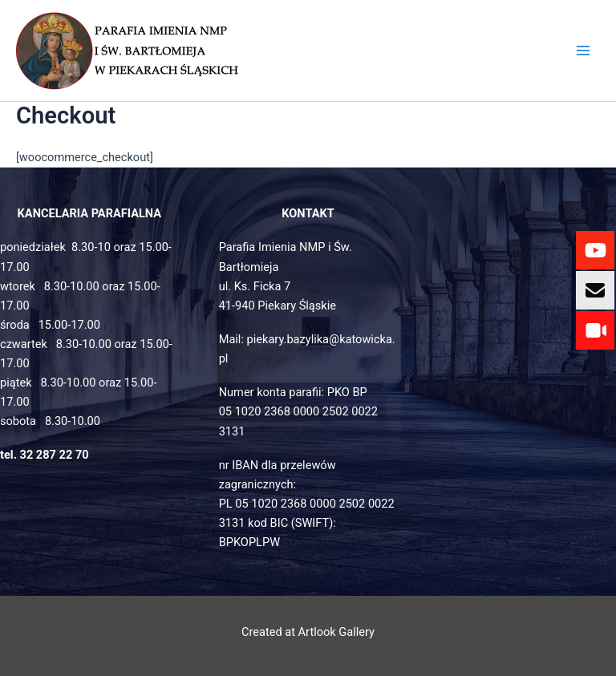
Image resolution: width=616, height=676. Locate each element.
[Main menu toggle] (583, 51)
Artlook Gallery (336, 632)
